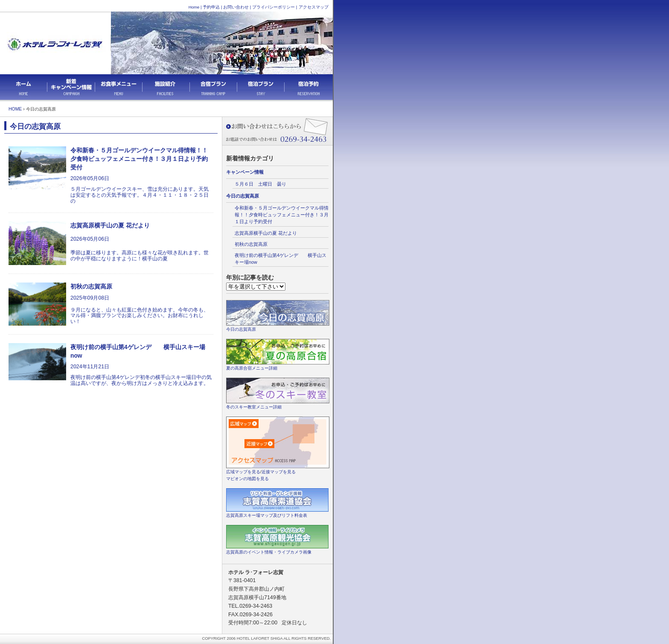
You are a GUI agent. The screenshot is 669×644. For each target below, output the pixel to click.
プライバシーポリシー (273, 7)
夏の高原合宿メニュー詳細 (252, 368)
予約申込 (211, 7)
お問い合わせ (236, 7)
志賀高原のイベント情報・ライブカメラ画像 (269, 552)
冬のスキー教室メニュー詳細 (254, 407)
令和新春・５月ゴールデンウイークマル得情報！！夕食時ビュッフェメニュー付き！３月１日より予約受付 (282, 215)
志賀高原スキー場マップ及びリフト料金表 (267, 515)
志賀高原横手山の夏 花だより (268, 233)
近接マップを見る (279, 472)
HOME (15, 109)
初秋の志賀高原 (251, 244)
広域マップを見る (243, 472)
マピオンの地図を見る (247, 479)
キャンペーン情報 (245, 172)
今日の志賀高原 (243, 196)
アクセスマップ (314, 7)
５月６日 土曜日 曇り (260, 184)
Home (194, 7)
